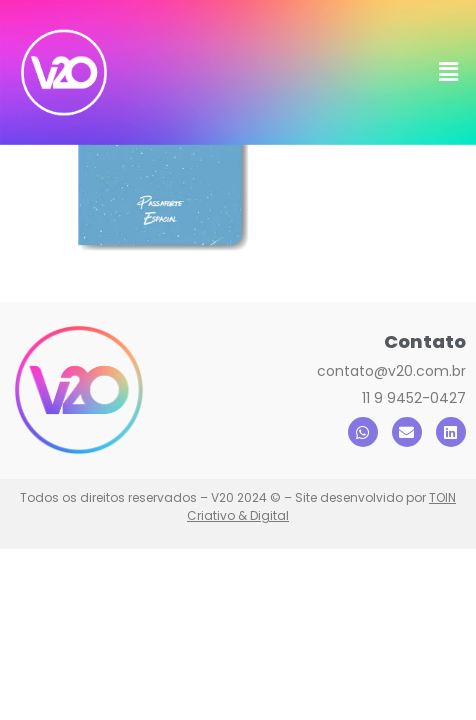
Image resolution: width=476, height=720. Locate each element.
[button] (449, 72)
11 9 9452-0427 (414, 484)
